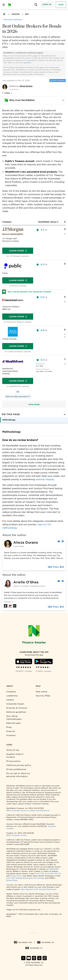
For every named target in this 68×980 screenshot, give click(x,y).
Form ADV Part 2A (53, 874)
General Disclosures (24, 878)
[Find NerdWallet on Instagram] (34, 958)
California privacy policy (19, 765)
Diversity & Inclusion (17, 708)
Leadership (12, 696)
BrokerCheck (12, 880)
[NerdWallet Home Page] (10, 5)
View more (34, 404)
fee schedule (39, 878)
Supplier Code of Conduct (15, 756)
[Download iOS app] (24, 661)
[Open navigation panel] (4, 5)
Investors (11, 735)
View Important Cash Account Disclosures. (39, 889)
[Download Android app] (44, 661)
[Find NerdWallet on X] (23, 958)
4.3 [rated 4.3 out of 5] (42, 230)
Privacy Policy (16, 876)
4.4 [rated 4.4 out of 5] (42, 264)
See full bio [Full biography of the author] (56, 567)
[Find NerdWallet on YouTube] (29, 958)
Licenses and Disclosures (39, 810)
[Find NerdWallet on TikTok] (45, 958)
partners (28, 63)
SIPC (57, 869)
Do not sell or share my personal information (18, 775)
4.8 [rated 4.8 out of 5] (42, 330)
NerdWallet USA (23, 942)
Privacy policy (13, 761)
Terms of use (13, 750)
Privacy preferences (16, 769)
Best (27, 14)
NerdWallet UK (46, 942)
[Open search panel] (36, 5)
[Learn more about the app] (34, 652)
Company (11, 692)
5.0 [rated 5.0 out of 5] (42, 297)
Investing (16, 14)
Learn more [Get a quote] (18, 251)
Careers (10, 700)
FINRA (52, 869)
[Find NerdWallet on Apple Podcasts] (39, 958)
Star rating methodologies (14, 718)
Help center (42, 692)
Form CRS (40, 874)
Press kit (11, 731)
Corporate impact (15, 704)
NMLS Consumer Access (17, 810)
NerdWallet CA (34, 948)
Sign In (47, 4)
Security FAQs (43, 696)
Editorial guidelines (16, 712)
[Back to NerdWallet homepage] (4, 14)
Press (9, 727)
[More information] (57, 222)
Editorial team (13, 723)
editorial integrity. (45, 479)
